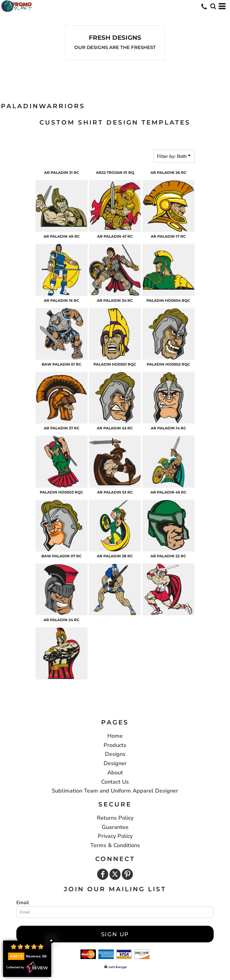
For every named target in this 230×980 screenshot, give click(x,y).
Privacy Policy (115, 836)
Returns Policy (115, 818)
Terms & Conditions (115, 845)
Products (115, 745)
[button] (213, 6)
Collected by (27, 968)
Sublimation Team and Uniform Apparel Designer (115, 791)
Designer (115, 763)
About (115, 773)
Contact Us (115, 782)
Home (115, 736)
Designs (115, 754)
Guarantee (115, 827)
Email (23, 903)
